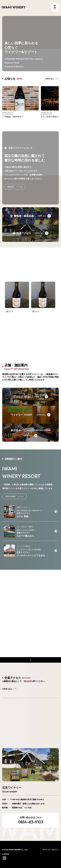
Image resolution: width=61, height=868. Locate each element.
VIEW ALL (44, 216)
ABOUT (15, 187)
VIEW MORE (14, 496)
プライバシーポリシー (51, 850)
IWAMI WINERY (13, 7)
